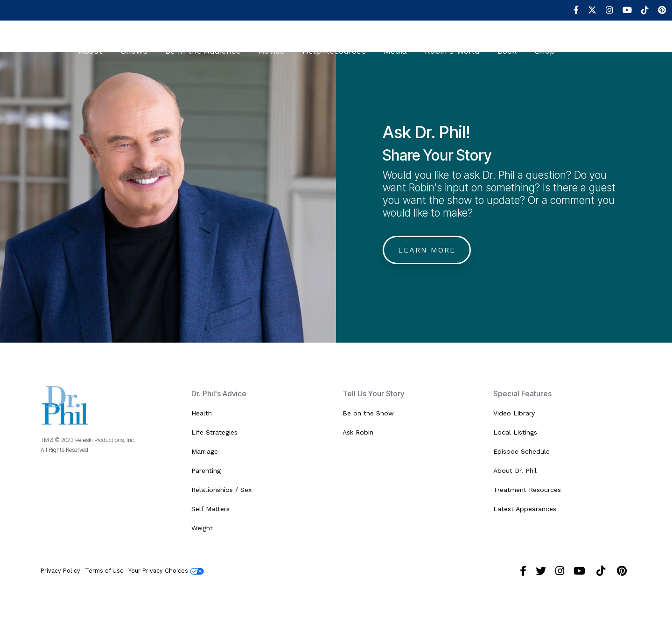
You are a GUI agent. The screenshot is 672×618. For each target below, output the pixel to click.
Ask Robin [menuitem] (358, 432)
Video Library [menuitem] (514, 413)
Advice (272, 45)
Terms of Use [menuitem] (104, 571)
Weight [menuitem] (202, 528)
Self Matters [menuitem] (210, 509)
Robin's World (452, 45)
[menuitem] (571, 10)
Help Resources (334, 45)
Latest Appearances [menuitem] (525, 509)
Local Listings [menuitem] (515, 432)
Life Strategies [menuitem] (214, 432)
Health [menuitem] (202, 413)
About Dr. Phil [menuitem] (515, 471)
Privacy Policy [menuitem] (60, 571)
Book (507, 45)
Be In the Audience (203, 45)
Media (395, 45)
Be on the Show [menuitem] (368, 413)
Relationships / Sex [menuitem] (221, 490)
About (91, 45)
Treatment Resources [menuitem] (527, 490)
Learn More (427, 250)
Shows (134, 45)
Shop (545, 45)
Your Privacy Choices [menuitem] (166, 571)
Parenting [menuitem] (206, 471)
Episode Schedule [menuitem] (521, 451)
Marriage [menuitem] (205, 451)
